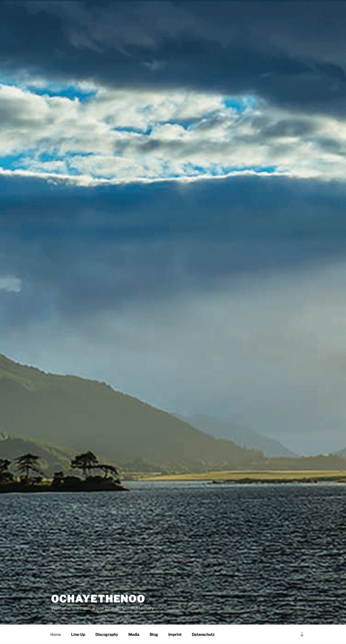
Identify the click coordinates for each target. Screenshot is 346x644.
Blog (154, 634)
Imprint (175, 634)
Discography (107, 634)
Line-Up (78, 634)
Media (134, 634)
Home (56, 634)
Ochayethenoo (98, 599)
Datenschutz (203, 634)
